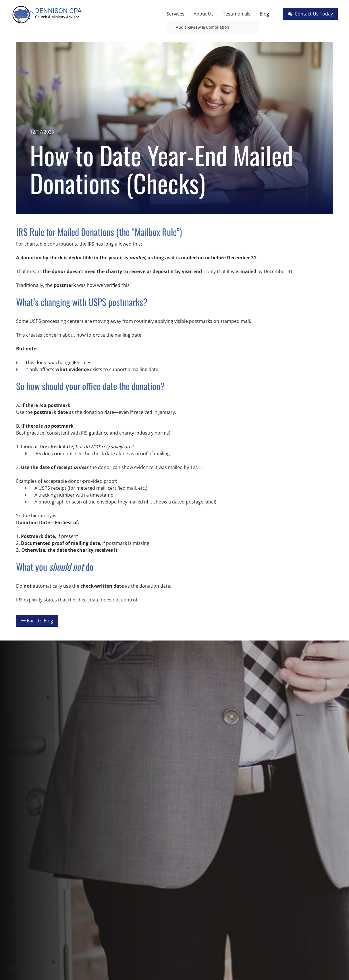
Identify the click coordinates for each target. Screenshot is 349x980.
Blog (264, 14)
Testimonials (237, 14)
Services (176, 14)
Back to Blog (37, 621)
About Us (204, 14)
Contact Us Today (310, 14)
